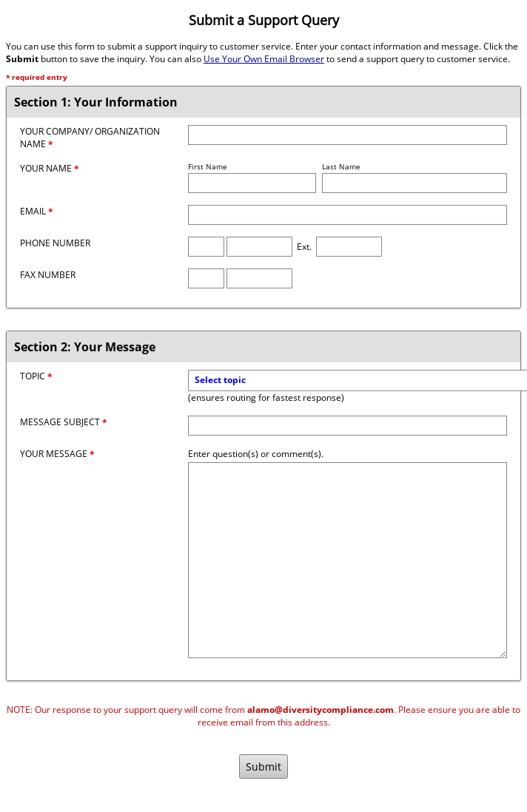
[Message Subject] (348, 426)
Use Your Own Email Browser (264, 59)
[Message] (348, 560)
